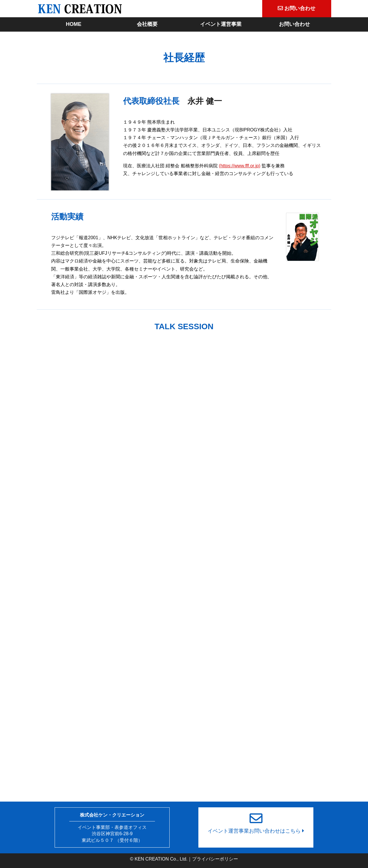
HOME (74, 24)
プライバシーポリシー (215, 859)
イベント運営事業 (221, 24)
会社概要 (147, 24)
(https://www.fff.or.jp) (239, 166)
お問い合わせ (294, 24)
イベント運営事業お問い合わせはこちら (256, 821)
